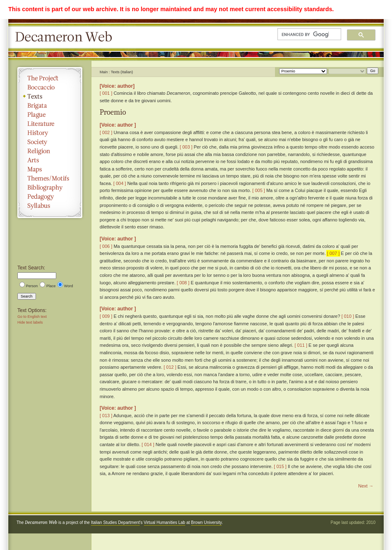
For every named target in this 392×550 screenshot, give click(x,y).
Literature (50, 124)
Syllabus (50, 206)
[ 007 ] (333, 253)
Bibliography (50, 187)
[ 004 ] (120, 183)
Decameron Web (66, 37)
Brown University (206, 522)
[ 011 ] (301, 345)
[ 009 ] (106, 316)
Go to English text (32, 317)
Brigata (50, 106)
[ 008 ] (183, 283)
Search (27, 296)
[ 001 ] (106, 93)
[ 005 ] (259, 190)
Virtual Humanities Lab (165, 522)
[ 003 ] (186, 147)
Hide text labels (30, 322)
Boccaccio (50, 87)
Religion (50, 151)
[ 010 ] (348, 316)
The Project (50, 78)
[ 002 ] (106, 132)
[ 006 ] (106, 246)
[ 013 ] (106, 416)
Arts (50, 160)
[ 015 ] (280, 466)
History (50, 133)
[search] (305, 34)
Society (50, 142)
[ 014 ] (148, 444)
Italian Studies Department (115, 522)
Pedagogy (50, 197)
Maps (50, 169)
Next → (366, 486)
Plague (50, 115)
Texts (50, 96)
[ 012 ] (170, 367)
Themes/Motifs (50, 178)
